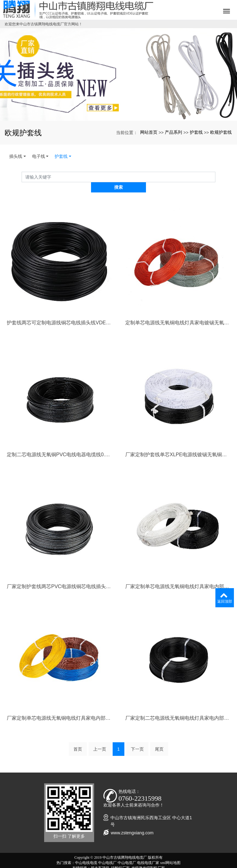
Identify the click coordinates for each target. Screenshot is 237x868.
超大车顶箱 (100, 858)
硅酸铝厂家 (120, 858)
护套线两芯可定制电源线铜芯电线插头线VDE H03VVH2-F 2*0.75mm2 (59, 312)
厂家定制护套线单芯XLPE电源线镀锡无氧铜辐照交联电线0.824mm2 (178, 444)
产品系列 (173, 132)
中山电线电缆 (86, 853)
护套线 (196, 132)
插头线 (16, 156)
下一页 (137, 739)
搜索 (215, 177)
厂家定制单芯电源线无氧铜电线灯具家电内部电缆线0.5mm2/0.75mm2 (59, 708)
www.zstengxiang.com (132, 823)
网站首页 (149, 132)
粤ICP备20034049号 (119, 863)
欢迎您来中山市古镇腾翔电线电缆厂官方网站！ (44, 24)
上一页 (100, 739)
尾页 (159, 739)
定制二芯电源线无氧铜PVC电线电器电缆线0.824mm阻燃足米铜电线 (59, 444)
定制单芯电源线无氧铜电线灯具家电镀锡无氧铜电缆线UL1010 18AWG (178, 312)
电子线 (39, 156)
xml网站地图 (170, 853)
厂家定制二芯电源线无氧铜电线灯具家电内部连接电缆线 (178, 708)
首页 (78, 739)
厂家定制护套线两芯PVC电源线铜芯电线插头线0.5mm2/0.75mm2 (59, 576)
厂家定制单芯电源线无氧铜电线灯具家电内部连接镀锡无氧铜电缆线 (178, 576)
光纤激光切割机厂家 (148, 858)
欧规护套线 (221, 132)
